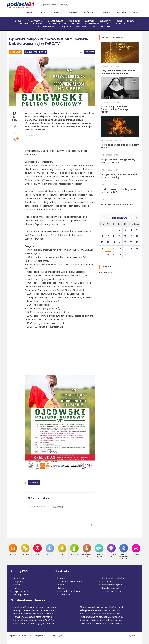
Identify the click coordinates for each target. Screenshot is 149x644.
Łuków (131, 21)
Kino (62, 550)
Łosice (119, 21)
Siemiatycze (123, 24)
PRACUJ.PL (106, 27)
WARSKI (137, 636)
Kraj (94, 27)
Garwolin (90, 21)
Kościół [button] (89, 12)
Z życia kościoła (21, 591)
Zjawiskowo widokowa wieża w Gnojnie (33, 617)
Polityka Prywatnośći (59, 636)
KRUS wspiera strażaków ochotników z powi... (102, 607)
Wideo (61, 585)
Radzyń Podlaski (94, 24)
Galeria (61, 588)
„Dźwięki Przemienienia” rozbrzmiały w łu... (100, 610)
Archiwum (16, 52)
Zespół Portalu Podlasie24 (70, 582)
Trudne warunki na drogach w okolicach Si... (102, 617)
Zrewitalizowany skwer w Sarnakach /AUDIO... (102, 623)
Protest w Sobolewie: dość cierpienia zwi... (100, 614)
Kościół (50, 550)
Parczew (76, 24)
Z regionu (18, 582)
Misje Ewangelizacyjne (124, 552)
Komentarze (64, 594)
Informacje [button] (56, 12)
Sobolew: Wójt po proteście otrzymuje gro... (35, 607)
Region (13, 550)
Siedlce (19, 21)
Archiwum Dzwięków (112, 585)
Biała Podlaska (35, 21)
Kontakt (135, 12)
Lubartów (105, 21)
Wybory (74, 550)
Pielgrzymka (87, 551)
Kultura (25, 550)
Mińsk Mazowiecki (56, 24)
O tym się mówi (99, 551)
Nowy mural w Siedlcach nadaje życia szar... (102, 620)
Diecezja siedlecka (23, 594)
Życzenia (106, 582)
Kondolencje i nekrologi (113, 578)
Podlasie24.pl (106, 273)
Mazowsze (111, 551)
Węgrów (67, 27)
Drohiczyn (74, 21)
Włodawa (81, 27)
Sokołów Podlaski (47, 27)
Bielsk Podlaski (56, 21)
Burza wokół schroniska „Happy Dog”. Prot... (35, 620)
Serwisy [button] (73, 12)
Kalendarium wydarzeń (69, 591)
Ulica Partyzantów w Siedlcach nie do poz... (35, 614)
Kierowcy (136, 550)
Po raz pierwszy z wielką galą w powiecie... (34, 623)
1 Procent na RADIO (111, 591)
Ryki (109, 24)
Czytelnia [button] (105, 12)
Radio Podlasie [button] (35, 12)
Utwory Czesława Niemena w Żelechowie (34, 610)
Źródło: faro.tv (30, 136)
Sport (38, 550)
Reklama (122, 12)
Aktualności (19, 578)
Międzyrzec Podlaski (31, 24)
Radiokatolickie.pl (110, 588)
